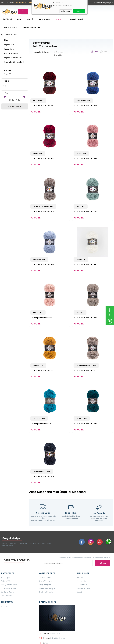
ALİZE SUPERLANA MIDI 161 (85, 159)
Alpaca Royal (9, 49)
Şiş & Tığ (30, 19)
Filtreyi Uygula (15, 106)
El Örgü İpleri (6, 19)
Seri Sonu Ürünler (8, 592)
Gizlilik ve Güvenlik (46, 592)
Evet (79, 11)
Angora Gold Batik (11, 53)
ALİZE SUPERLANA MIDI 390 (42, 159)
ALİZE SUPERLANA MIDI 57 (42, 106)
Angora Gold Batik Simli (13, 58)
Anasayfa (81, 578)
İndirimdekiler (82, 585)
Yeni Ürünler (82, 581)
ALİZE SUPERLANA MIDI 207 (85, 371)
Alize (19, 19)
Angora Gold (9, 45)
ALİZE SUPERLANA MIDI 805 (42, 477)
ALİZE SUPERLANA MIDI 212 (85, 424)
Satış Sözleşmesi (45, 585)
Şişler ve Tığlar (6, 581)
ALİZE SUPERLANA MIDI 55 (85, 265)
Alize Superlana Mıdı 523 (41, 318)
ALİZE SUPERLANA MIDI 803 (42, 212)
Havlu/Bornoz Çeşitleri (9, 585)
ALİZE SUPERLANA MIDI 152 (85, 318)
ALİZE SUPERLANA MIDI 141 (85, 106)
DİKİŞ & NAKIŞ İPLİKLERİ (31, 28)
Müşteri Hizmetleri (84, 588)
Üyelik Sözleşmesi (46, 581)
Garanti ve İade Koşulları (48, 588)
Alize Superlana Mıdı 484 (41, 424)
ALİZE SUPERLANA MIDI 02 (42, 371)
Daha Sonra (66, 11)
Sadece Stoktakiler (58, 53)
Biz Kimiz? (5, 606)
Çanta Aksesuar (11, 28)
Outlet (61, 19)
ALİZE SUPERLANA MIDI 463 (85, 212)
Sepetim (80, 592)
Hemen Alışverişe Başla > (104, 3)
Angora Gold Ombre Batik (14, 62)
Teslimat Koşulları (46, 578)
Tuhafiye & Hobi (76, 19)
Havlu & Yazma (45, 19)
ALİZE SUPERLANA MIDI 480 (42, 265)
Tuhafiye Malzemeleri (9, 588)
